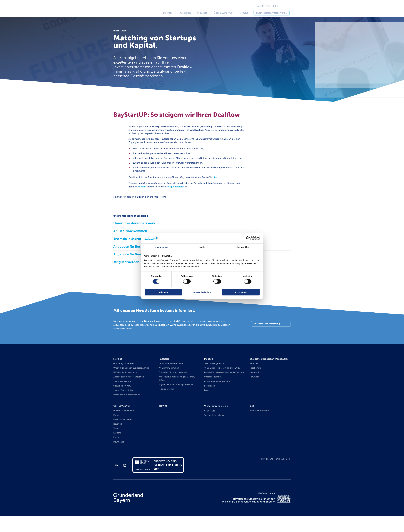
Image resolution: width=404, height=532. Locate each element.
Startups (118, 371)
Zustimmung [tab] (162, 247)
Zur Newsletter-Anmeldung (266, 336)
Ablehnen (163, 292)
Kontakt (158, 198)
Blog (252, 420)
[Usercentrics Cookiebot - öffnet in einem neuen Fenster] (248, 238)
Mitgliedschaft (193, 198)
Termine (248, 13)
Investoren (165, 371)
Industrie (209, 371)
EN (291, 6)
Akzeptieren (241, 292)
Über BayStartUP (123, 420)
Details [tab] (202, 247)
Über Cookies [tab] (243, 247)
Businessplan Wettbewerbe (275, 13)
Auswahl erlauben (202, 292)
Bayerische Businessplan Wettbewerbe (263, 373)
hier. (225, 189)
